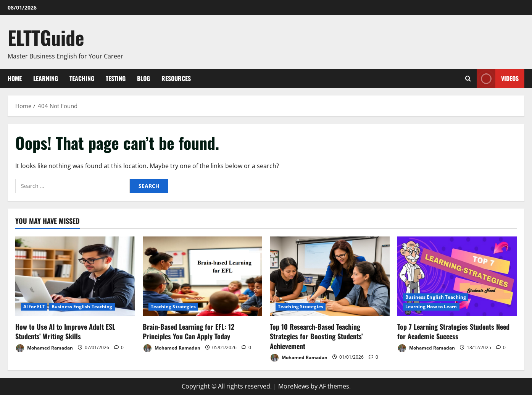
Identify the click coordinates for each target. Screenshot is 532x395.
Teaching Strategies (173, 307)
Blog (143, 78)
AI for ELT (34, 307)
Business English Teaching (82, 307)
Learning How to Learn (431, 307)
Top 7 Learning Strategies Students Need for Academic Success (453, 331)
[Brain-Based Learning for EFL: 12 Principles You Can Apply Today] (203, 276)
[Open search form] (468, 79)
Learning (46, 78)
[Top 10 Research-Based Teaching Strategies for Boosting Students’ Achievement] (330, 276)
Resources (176, 78)
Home (15, 78)
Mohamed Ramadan (44, 348)
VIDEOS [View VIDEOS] (498, 79)
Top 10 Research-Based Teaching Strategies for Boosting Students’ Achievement (316, 336)
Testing (116, 78)
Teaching (82, 78)
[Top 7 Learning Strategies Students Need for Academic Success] (457, 276)
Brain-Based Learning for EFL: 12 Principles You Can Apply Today (189, 331)
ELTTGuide (46, 37)
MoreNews (294, 386)
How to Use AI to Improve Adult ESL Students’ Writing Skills (65, 331)
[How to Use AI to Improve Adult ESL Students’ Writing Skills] (75, 276)
